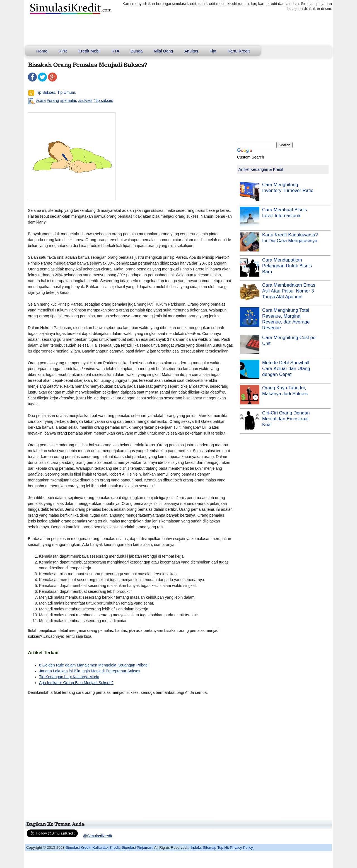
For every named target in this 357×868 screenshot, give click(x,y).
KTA (115, 51)
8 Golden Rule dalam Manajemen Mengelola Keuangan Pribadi (94, 665)
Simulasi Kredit (78, 847)
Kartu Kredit (239, 51)
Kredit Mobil (89, 51)
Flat (213, 51)
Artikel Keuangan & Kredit (261, 169)
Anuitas (191, 51)
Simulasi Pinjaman (137, 847)
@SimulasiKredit (98, 836)
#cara (41, 100)
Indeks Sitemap (204, 847)
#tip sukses (103, 100)
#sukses (85, 100)
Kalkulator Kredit (106, 847)
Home (42, 51)
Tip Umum (66, 92)
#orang (53, 100)
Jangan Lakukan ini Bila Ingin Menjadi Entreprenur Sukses (90, 671)
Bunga (137, 51)
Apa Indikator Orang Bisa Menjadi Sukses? (76, 683)
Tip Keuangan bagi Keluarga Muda (69, 677)
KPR (63, 51)
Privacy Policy (241, 847)
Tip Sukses (46, 92)
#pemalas (68, 100)
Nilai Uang (164, 51)
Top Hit (223, 847)
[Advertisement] (129, 760)
